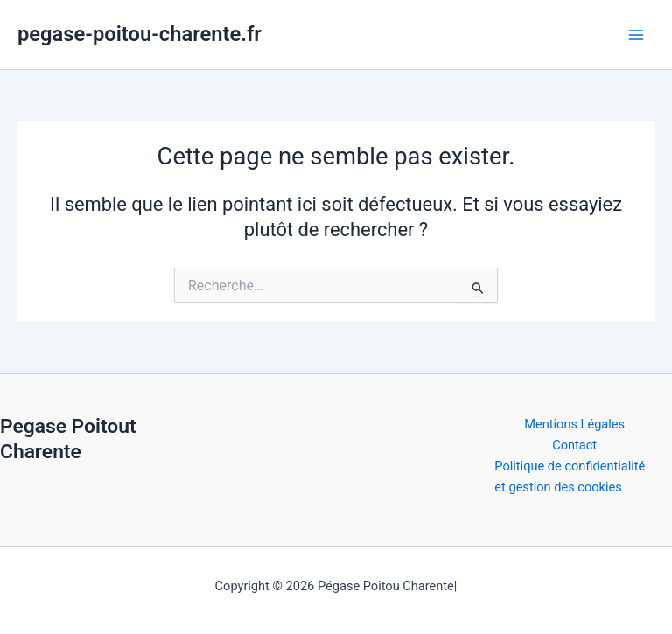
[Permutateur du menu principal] (636, 35)
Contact (574, 445)
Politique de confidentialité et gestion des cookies (570, 477)
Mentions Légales (574, 424)
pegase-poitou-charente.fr (140, 34)
